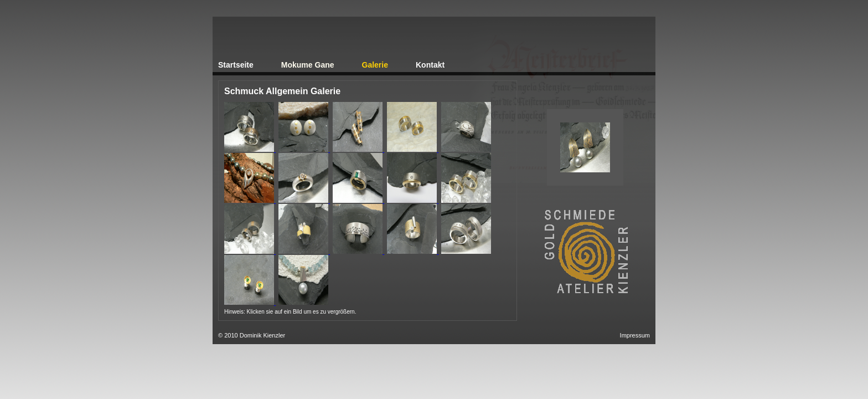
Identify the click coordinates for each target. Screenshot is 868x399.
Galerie (375, 65)
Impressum (635, 335)
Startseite (236, 65)
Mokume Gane (308, 65)
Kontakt (430, 65)
